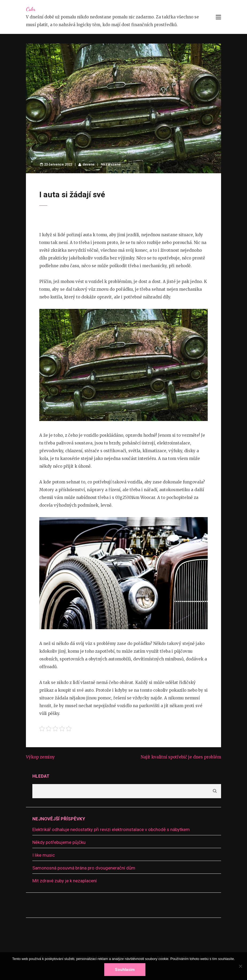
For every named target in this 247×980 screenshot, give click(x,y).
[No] (240, 966)
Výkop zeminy (40, 757)
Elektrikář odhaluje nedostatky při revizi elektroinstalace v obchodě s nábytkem (111, 829)
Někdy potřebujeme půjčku (59, 842)
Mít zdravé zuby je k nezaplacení (65, 881)
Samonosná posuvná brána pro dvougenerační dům (84, 868)
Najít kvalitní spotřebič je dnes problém (181, 757)
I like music (44, 855)
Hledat (41, 776)
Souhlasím (125, 970)
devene (89, 164)
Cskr (31, 9)
